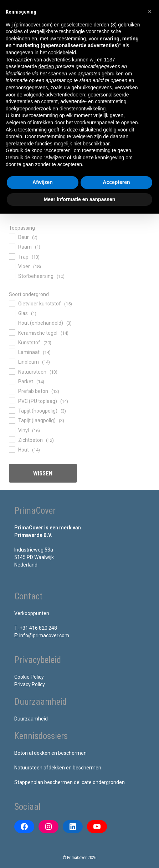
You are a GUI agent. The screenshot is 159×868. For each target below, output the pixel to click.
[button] (150, 11)
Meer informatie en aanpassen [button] (80, 199)
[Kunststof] (12, 342)
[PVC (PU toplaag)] (12, 400)
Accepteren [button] (116, 182)
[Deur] (12, 236)
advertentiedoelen (65, 95)
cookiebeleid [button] (62, 53)
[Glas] (12, 313)
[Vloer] (12, 266)
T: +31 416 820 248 (36, 628)
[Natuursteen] (12, 371)
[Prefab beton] (12, 391)
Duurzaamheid (31, 719)
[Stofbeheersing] (12, 276)
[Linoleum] (12, 361)
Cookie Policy (29, 677)
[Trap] (12, 256)
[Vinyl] (12, 430)
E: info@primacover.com (42, 635)
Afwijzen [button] (43, 182)
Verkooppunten (32, 613)
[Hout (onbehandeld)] (12, 323)
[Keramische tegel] (12, 332)
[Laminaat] (12, 351)
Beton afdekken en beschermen (50, 753)
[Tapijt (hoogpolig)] (12, 410)
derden (46, 66)
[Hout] (12, 449)
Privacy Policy (30, 684)
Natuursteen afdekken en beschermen (58, 768)
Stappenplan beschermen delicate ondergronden (70, 782)
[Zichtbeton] (12, 439)
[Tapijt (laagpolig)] (12, 420)
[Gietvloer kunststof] (12, 303)
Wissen (43, 473)
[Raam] (12, 246)
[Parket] (12, 381)
